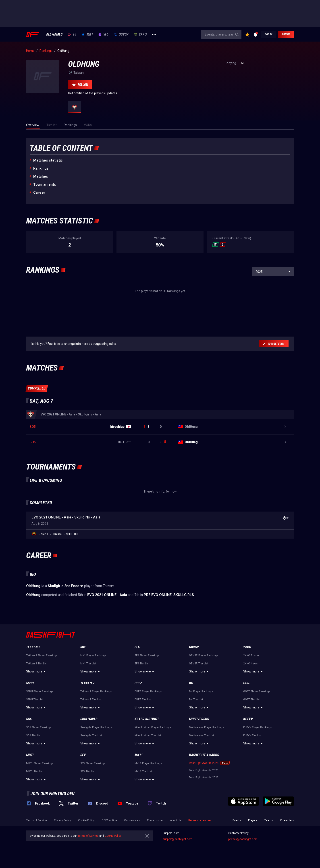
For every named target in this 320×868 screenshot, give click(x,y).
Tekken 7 (87, 683)
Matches (41, 176)
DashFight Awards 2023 (204, 770)
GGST (247, 683)
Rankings (41, 168)
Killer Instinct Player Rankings (153, 727)
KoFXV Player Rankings (258, 727)
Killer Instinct (147, 719)
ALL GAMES (54, 34)
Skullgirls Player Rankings (96, 727)
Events (237, 820)
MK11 (139, 755)
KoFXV (248, 719)
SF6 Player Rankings (147, 655)
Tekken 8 (33, 647)
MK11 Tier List (143, 771)
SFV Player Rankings (93, 763)
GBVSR (121, 34)
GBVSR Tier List (199, 664)
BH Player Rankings (201, 691)
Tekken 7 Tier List (91, 699)
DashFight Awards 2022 (204, 777)
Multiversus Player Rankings (207, 727)
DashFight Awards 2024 (204, 763)
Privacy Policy (62, 820)
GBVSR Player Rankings (204, 655)
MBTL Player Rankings (40, 763)
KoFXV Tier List (252, 735)
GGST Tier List (252, 699)
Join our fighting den (53, 794)
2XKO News (250, 664)
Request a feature (199, 820)
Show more (36, 672)
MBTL (30, 755)
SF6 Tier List (142, 664)
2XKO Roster (251, 655)
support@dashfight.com (178, 839)
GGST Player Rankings (257, 691)
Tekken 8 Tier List (37, 664)
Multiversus (199, 719)
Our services (132, 820)
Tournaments (45, 184)
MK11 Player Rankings (148, 763)
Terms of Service (36, 820)
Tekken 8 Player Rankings (42, 655)
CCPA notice (109, 820)
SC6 (29, 719)
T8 (72, 34)
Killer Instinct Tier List (148, 735)
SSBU (30, 683)
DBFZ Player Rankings (148, 691)
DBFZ (138, 683)
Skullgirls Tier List (91, 735)
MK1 (87, 34)
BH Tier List (196, 699)
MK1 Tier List (88, 664)
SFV (83, 755)
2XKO (140, 34)
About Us (176, 820)
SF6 (103, 34)
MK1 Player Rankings (93, 655)
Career (39, 193)
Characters (287, 820)
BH (191, 683)
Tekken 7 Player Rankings (96, 691)
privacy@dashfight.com (243, 839)
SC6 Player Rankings (39, 727)
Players (253, 820)
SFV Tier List (88, 771)
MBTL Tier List (35, 771)
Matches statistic (48, 160)
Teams (269, 820)
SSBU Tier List (35, 699)
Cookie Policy (86, 820)
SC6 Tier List (34, 735)
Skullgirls (89, 719)
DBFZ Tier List (143, 699)
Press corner (155, 820)
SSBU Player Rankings (40, 691)
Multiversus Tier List (202, 735)
